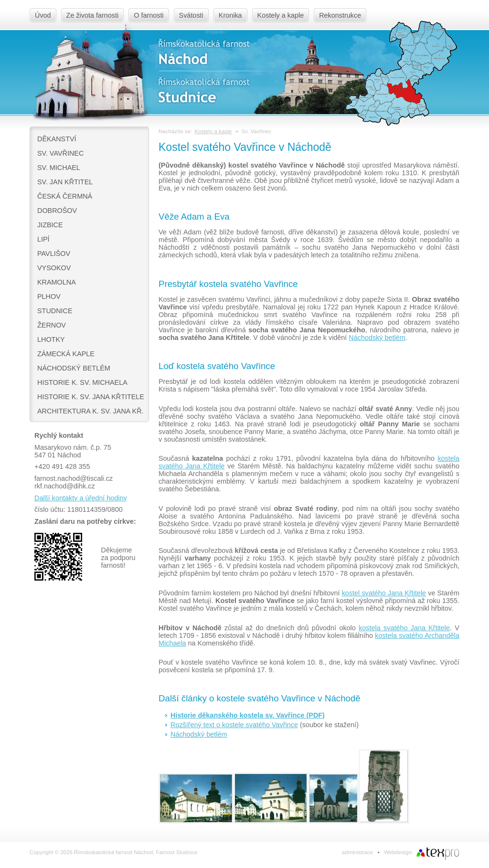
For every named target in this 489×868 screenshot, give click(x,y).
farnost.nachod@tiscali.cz (74, 478)
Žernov (52, 325)
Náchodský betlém (74, 368)
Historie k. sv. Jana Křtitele (91, 397)
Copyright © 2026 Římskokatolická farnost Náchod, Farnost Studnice (114, 852)
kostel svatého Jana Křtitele (384, 593)
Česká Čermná (65, 196)
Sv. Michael (59, 168)
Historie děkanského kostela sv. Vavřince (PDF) (248, 715)
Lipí (43, 239)
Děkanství (57, 139)
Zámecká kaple (66, 354)
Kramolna (57, 282)
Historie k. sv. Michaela (82, 382)
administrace (357, 852)
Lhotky (51, 339)
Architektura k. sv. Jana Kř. (90, 411)
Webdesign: (399, 852)
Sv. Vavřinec (60, 153)
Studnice (55, 311)
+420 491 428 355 (62, 466)
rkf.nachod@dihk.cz (65, 486)
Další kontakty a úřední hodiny (81, 498)
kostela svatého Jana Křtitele (404, 628)
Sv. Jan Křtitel (65, 182)
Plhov (49, 296)
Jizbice (50, 225)
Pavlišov (54, 254)
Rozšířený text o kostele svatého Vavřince (234, 725)
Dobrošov (57, 211)
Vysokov (54, 268)
